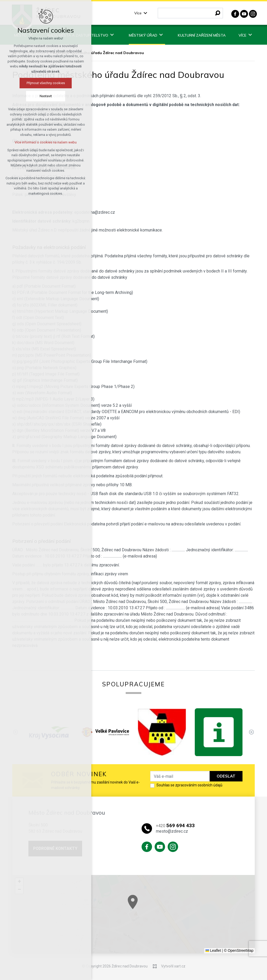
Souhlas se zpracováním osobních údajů (189, 785)
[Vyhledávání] (218, 13)
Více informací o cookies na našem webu (43, 142)
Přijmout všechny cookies (43, 83)
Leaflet (213, 950)
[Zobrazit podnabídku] (145, 13)
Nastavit (43, 96)
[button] (246, 936)
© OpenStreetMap (239, 950)
